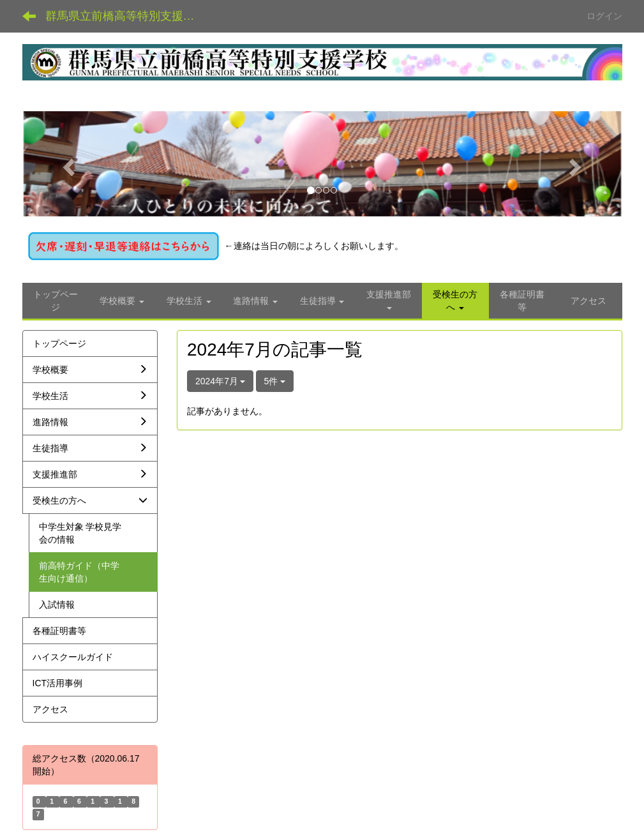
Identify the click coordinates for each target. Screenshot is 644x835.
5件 (275, 381)
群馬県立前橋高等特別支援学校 (126, 16)
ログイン (604, 16)
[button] (67, 164)
